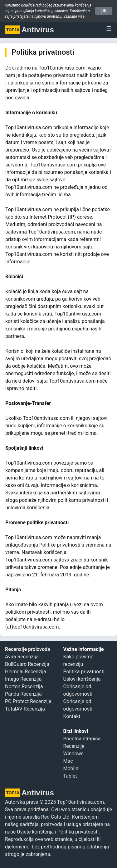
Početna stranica (82, 739)
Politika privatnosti (84, 672)
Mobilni (72, 768)
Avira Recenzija (22, 657)
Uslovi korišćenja (82, 679)
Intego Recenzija (23, 679)
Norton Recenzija (24, 686)
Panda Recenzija (23, 694)
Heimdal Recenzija (26, 672)
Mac (68, 761)
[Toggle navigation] (107, 29)
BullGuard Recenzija (27, 664)
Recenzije (74, 746)
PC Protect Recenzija (28, 701)
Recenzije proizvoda (28, 649)
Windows (73, 754)
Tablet (70, 776)
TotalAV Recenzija (25, 709)
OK (104, 11)
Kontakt (72, 716)
